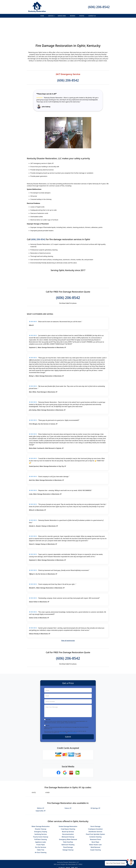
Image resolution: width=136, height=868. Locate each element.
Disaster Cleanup (41, 810)
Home (42, 16)
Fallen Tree (41, 831)
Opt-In (48, 707)
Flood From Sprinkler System (95, 815)
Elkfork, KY (41, 789)
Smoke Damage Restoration (68, 807)
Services (52, 16)
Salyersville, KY (41, 792)
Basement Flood (95, 820)
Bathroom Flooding (68, 826)
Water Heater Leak (95, 826)
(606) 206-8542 (99, 7)
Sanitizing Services (41, 815)
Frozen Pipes (41, 826)
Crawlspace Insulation (95, 810)
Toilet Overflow (68, 823)
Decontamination (68, 815)
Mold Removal (95, 828)
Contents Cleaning (95, 818)
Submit (68, 718)
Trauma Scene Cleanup (41, 818)
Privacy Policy (62, 714)
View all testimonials (68, 622)
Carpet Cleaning (95, 831)
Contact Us (92, 16)
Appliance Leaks (41, 823)
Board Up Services (68, 813)
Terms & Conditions (72, 714)
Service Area (62, 16)
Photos (82, 16)
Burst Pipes (95, 823)
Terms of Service (81, 864)
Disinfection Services (95, 813)
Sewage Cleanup (68, 831)
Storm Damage (95, 807)
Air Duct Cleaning (41, 834)
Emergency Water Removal (68, 820)
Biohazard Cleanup (68, 818)
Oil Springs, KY (95, 789)
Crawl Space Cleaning (68, 810)
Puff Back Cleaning (41, 820)
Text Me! (48, 701)
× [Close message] (125, 862)
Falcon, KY (68, 789)
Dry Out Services (41, 828)
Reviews (73, 16)
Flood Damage (68, 828)
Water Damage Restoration (41, 807)
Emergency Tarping (41, 813)
